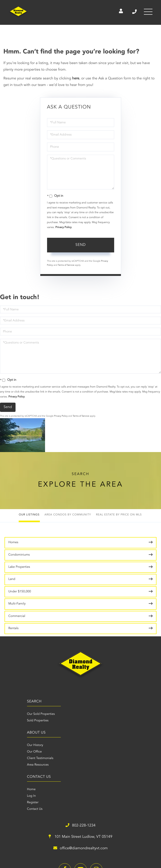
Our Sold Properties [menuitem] (18, 714)
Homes (13, 542)
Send (81, 245)
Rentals (13, 628)
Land (12, 579)
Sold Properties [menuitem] (15, 721)
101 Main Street (119, 765)
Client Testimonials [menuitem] (94, 727)
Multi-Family (17, 604)
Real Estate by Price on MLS (119, 515)
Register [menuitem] (14, 771)
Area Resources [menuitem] (91, 734)
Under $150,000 (20, 592)
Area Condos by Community (68, 515)
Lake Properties (19, 567)
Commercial (17, 616)
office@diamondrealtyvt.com (118, 776)
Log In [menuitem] (13, 765)
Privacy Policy (63, 227)
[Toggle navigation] (147, 12)
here (76, 78)
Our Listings (29, 515)
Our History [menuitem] (89, 714)
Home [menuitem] (13, 758)
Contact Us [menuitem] (16, 778)
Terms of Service (66, 265)
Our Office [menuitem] (88, 721)
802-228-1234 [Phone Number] (132, 12)
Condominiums (19, 555)
